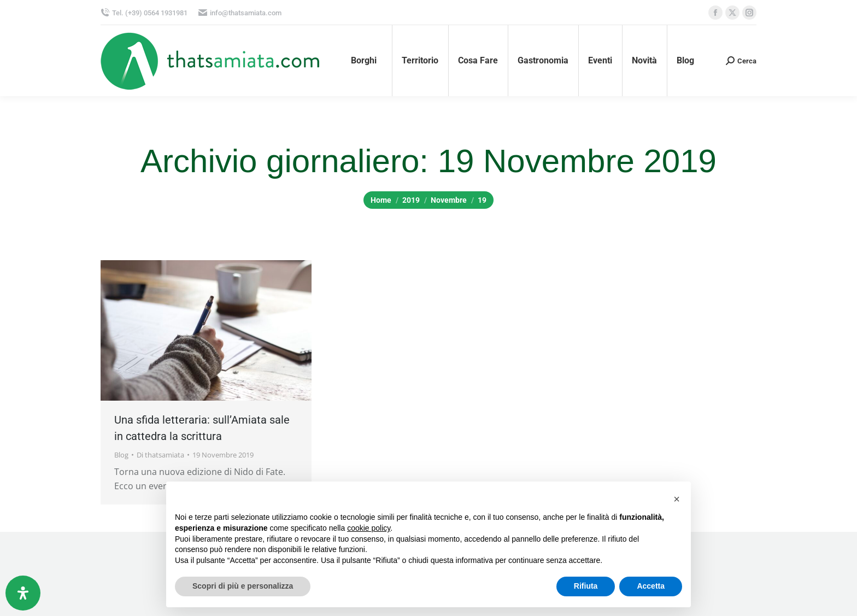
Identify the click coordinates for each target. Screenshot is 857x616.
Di (160, 455)
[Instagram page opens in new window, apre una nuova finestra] (749, 13)
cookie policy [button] (369, 528)
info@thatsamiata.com (240, 13)
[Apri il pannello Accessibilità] (23, 593)
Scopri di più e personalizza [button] (243, 586)
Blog (121, 455)
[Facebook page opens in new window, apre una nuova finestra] (715, 13)
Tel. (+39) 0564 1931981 (144, 13)
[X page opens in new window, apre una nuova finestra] (732, 13)
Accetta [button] (651, 586)
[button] (677, 499)
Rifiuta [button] (586, 586)
